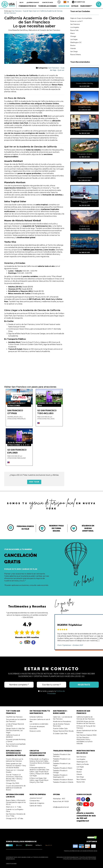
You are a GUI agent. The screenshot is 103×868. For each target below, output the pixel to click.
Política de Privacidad (88, 857)
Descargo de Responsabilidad (68, 857)
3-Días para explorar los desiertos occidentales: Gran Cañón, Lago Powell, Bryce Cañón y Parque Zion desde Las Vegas (39, 772)
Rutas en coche (35, 731)
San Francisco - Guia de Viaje (22, 11)
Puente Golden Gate (60, 729)
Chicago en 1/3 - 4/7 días (15, 819)
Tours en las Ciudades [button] (47, 6)
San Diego (74, 52)
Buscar (99, 4)
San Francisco (75, 24)
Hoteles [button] (75, 6)
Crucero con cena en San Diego (84, 250)
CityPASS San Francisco (14, 717)
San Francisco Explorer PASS (87, 735)
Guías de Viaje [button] (64, 6)
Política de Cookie (89, 859)
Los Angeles (75, 27)
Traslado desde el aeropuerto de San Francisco (84, 202)
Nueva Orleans (75, 55)
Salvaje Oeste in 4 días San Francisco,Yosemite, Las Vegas (15, 731)
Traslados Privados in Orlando (63, 782)
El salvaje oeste (85, 226)
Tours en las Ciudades (80, 11)
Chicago (73, 36)
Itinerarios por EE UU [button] (27, 6)
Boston (73, 45)
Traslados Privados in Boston (63, 780)
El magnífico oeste (85, 107)
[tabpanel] (20, 528)
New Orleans (81, 779)
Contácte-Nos (47, 2)
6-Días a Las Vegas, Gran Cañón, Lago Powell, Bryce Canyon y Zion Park (39, 780)
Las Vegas (74, 39)
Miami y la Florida (83, 764)
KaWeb (14, 864)
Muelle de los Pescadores (62, 721)
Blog (22, 2)
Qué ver (36, 11)
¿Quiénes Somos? (33, 2)
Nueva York (74, 30)
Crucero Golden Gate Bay (84, 83)
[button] (59, 2)
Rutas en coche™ (77, 21)
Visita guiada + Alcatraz (85, 154)
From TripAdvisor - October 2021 (70, 645)
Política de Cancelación (73, 859)
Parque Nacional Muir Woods (63, 731)
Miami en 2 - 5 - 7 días (14, 807)
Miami (72, 33)
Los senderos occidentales (39, 724)
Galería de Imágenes (37, 803)
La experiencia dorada (84, 177)
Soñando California (36, 717)
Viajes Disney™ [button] (86, 6)
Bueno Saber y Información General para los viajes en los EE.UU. (16, 802)
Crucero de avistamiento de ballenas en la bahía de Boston (16, 788)
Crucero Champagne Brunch (85, 130)
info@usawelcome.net (61, 807)
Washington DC (76, 42)
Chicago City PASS (13, 783)
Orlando (73, 48)
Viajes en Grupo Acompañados (81, 18)
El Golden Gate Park (60, 734)
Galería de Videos (36, 806)
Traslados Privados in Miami (63, 768)
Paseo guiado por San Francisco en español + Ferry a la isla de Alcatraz (16, 766)
